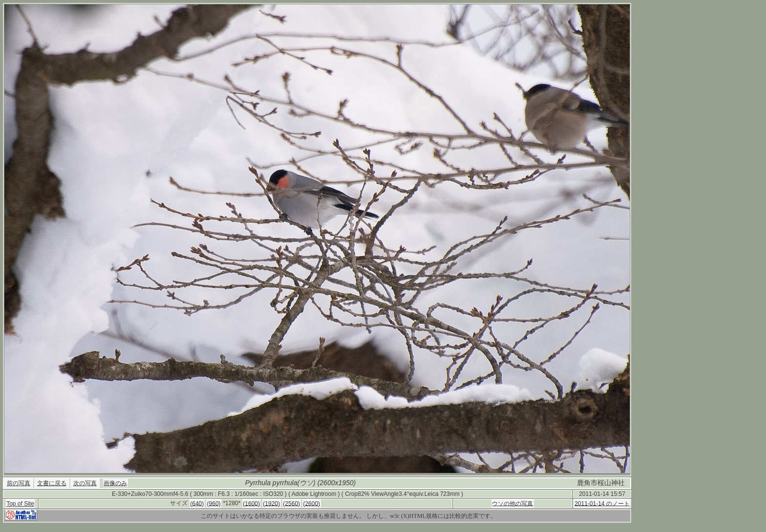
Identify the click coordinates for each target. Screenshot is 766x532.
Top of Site (20, 504)
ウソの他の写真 (512, 503)
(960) (214, 503)
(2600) (311, 503)
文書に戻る (52, 483)
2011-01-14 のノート (602, 503)
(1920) (271, 503)
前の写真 (19, 483)
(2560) (291, 503)
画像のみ (115, 483)
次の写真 (85, 483)
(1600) (251, 503)
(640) (197, 503)
